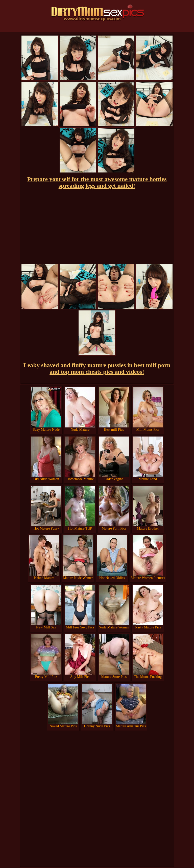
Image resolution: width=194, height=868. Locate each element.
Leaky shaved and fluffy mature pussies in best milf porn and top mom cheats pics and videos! (97, 368)
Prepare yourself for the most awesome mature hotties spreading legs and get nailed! (97, 182)
